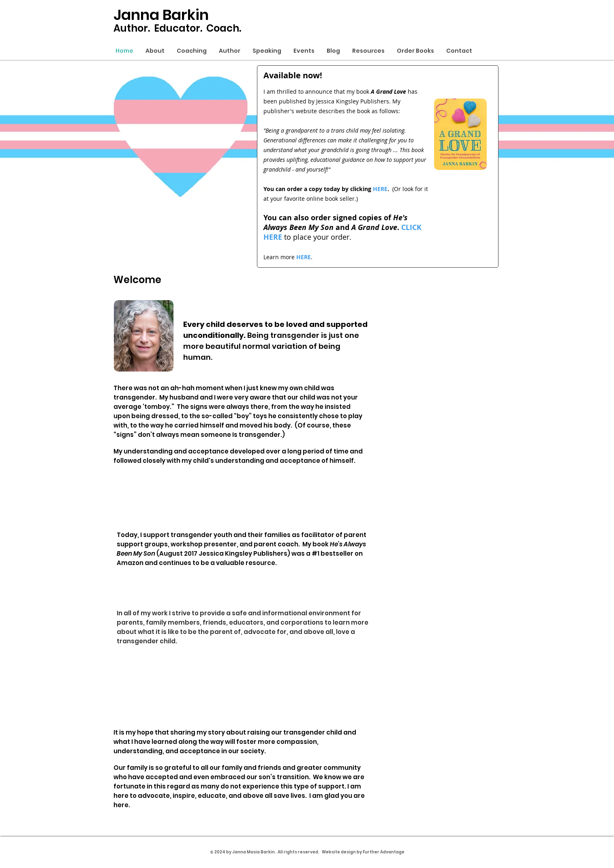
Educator (177, 28)
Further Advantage (384, 852)
